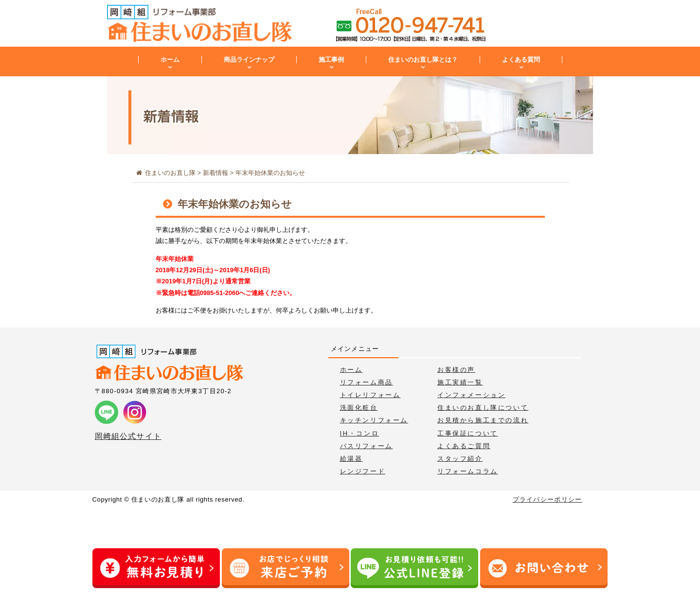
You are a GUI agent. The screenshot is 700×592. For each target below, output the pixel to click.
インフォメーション (471, 395)
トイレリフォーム (370, 395)
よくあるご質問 (464, 446)
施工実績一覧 (460, 382)
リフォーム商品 (367, 382)
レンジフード (363, 471)
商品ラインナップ (249, 60)
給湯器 (351, 459)
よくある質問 (521, 60)
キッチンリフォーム (374, 420)
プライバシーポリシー (547, 499)
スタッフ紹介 (460, 459)
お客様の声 (456, 370)
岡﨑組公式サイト (128, 436)
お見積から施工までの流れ (483, 420)
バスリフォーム (367, 446)
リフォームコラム (468, 471)
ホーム (170, 60)
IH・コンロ (360, 433)
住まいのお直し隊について (483, 408)
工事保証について (468, 433)
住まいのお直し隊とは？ (423, 60)
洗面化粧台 (359, 408)
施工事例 (331, 60)
